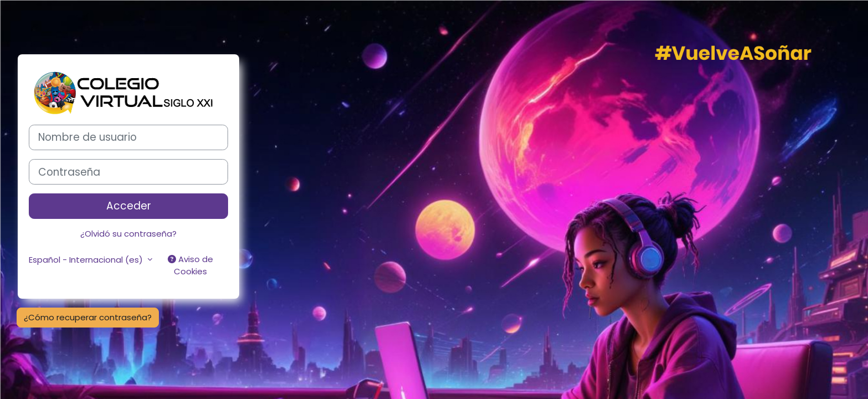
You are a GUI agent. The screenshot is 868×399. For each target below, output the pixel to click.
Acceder (129, 206)
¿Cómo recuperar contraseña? (88, 317)
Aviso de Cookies (190, 265)
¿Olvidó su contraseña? (128, 234)
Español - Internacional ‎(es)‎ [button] (87, 260)
